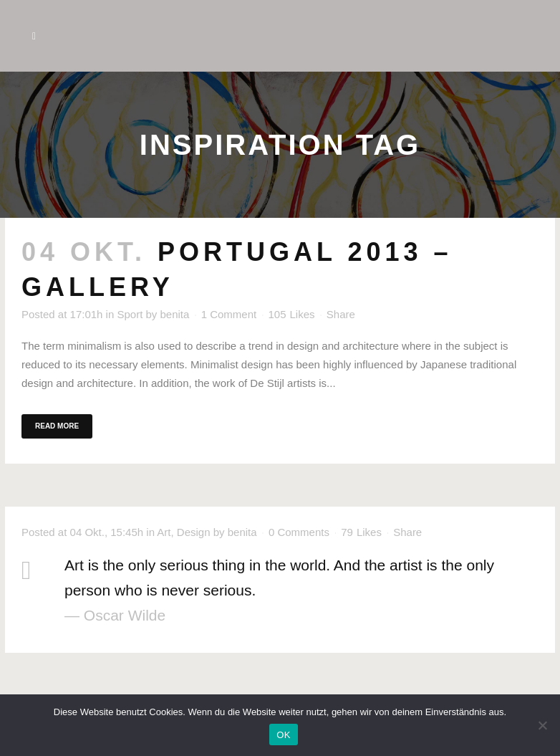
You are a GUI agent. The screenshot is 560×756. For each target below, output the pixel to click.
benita (175, 314)
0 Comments (299, 532)
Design (194, 532)
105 (291, 315)
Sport (130, 314)
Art (164, 532)
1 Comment (229, 314)
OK (283, 735)
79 (361, 532)
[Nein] (542, 725)
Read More (57, 426)
